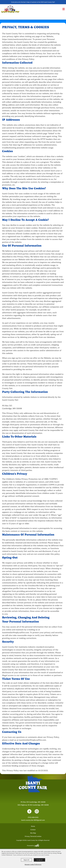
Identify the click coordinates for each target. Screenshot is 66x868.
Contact (33, 830)
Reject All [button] (26, 860)
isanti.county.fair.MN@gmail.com (33, 820)
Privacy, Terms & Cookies (33, 837)
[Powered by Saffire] (37, 846)
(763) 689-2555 (33, 818)
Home (33, 827)
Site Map (33, 833)
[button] (64, 9)
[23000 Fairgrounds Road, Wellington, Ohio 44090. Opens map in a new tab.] (33, 804)
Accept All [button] (39, 860)
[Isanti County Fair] (10, 9)
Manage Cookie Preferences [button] (33, 864)
